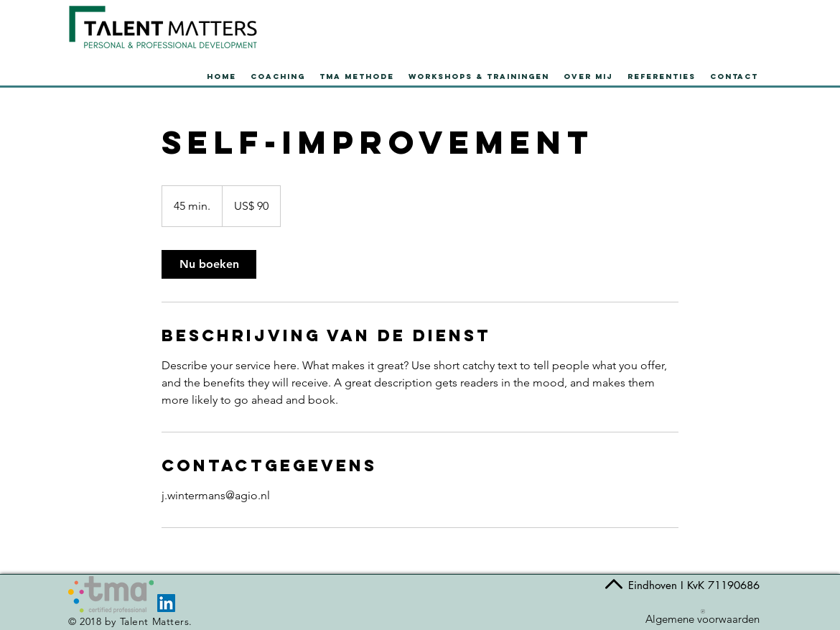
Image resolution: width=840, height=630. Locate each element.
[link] (209, 264)
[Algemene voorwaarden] (703, 616)
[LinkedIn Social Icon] (166, 603)
